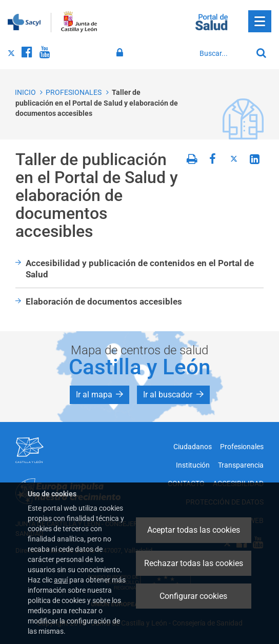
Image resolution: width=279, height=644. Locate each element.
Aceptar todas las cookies (194, 530)
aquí (61, 580)
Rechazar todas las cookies (194, 563)
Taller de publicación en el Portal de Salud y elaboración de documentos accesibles (97, 103)
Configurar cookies (193, 596)
